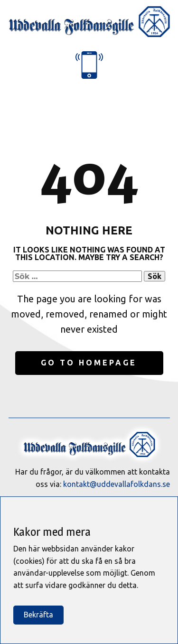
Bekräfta (38, 615)
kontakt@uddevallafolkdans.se (117, 484)
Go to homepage (89, 363)
